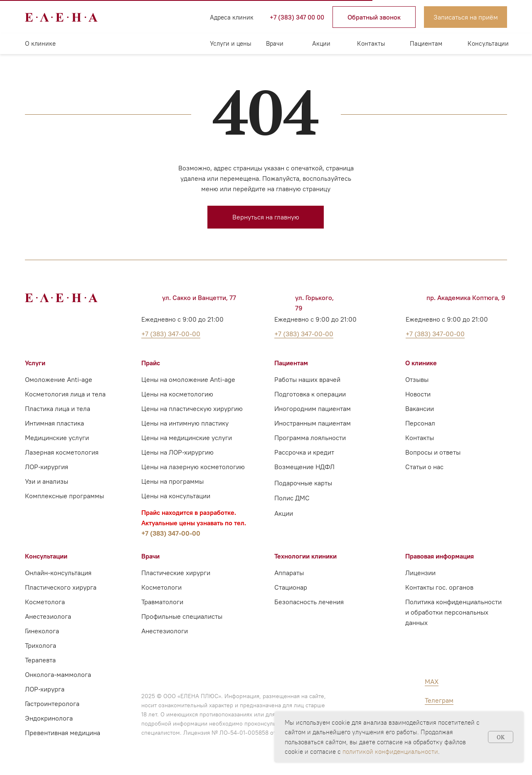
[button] (374, 17)
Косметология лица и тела (65, 394)
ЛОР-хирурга (45, 689)
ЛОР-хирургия (47, 467)
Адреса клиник (232, 17)
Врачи (275, 43)
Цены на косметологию (177, 394)
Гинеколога (42, 631)
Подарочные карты (303, 483)
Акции (321, 43)
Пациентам (426, 43)
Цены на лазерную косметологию (193, 467)
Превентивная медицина (63, 733)
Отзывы (417, 379)
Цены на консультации (176, 496)
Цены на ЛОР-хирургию (177, 452)
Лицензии (420, 573)
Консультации (488, 43)
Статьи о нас (424, 467)
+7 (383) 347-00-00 (171, 533)
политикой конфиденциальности (390, 752)
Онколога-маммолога (58, 674)
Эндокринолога (49, 718)
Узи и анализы (47, 481)
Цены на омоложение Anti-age (188, 379)
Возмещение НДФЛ (304, 467)
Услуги (35, 363)
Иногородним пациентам (313, 408)
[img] (141, 17)
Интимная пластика (54, 423)
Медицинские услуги (57, 438)
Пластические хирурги (176, 573)
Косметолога (45, 602)
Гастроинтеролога (52, 704)
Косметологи (161, 587)
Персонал (420, 423)
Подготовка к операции (310, 394)
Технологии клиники (305, 556)
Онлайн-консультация (58, 573)
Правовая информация (440, 556)
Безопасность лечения (309, 602)
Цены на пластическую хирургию (192, 408)
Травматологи (162, 602)
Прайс (151, 363)
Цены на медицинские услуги (187, 438)
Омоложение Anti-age (59, 379)
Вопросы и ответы (433, 452)
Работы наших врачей (307, 379)
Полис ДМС (292, 498)
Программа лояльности (310, 438)
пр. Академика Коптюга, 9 (466, 298)
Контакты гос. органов (439, 587)
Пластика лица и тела (58, 408)
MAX (432, 682)
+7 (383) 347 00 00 (297, 17)
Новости (418, 394)
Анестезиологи (165, 631)
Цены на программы (172, 481)
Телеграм (439, 700)
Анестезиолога (48, 616)
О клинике (40, 43)
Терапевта (40, 660)
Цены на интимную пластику (185, 423)
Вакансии (420, 408)
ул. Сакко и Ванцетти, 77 (199, 298)
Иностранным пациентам (313, 423)
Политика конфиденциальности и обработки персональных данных (453, 612)
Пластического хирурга (61, 587)
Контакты (371, 43)
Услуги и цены (231, 43)
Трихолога (41, 645)
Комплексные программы (64, 496)
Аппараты (289, 573)
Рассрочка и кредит (304, 452)
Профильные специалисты (182, 616)
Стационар (291, 587)
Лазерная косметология (62, 452)
